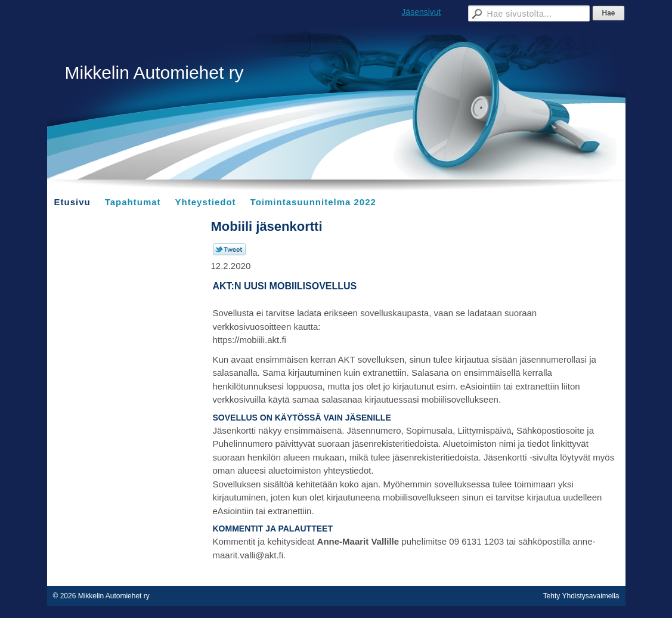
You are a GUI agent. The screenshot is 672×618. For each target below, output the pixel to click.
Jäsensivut (421, 12)
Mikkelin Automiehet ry (154, 72)
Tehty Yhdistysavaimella (581, 596)
